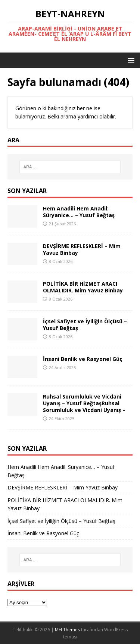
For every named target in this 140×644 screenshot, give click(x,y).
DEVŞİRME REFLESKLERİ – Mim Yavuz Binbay (82, 249)
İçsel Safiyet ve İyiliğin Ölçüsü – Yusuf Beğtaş (85, 325)
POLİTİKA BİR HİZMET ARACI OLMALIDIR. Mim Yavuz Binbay (83, 287)
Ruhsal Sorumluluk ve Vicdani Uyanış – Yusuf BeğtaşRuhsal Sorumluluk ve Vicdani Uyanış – (84, 403)
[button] (130, 60)
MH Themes (67, 630)
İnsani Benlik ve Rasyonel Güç (83, 359)
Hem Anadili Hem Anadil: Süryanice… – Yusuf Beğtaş (79, 212)
